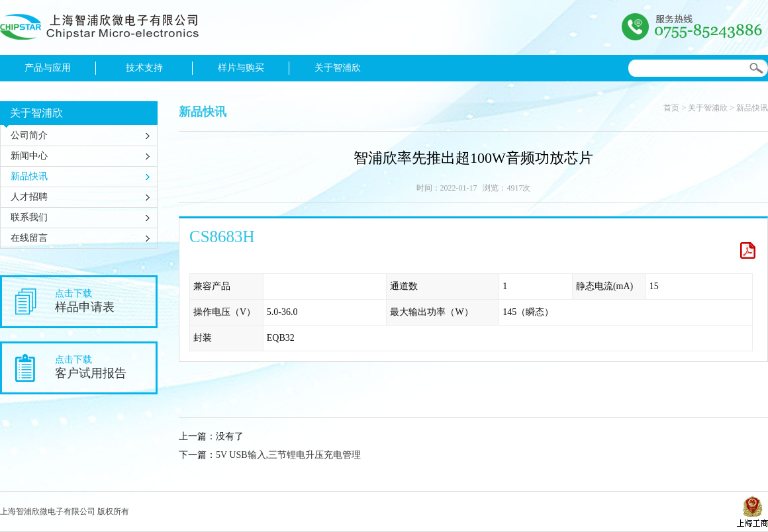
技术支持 (144, 68)
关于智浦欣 (338, 68)
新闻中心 (29, 156)
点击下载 (105, 301)
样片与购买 (241, 68)
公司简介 (29, 135)
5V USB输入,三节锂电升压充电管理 (288, 455)
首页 (671, 108)
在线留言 (29, 238)
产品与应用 (48, 68)
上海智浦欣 (99, 30)
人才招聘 (29, 197)
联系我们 (29, 217)
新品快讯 (29, 176)
